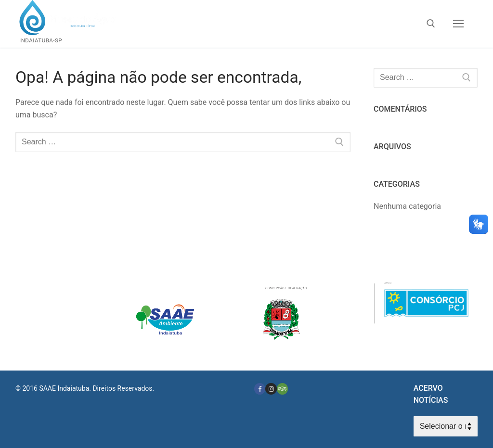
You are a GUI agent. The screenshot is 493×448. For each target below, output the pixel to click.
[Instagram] (271, 389)
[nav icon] (458, 24)
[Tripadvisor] (282, 389)
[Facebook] (260, 389)
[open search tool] (431, 24)
